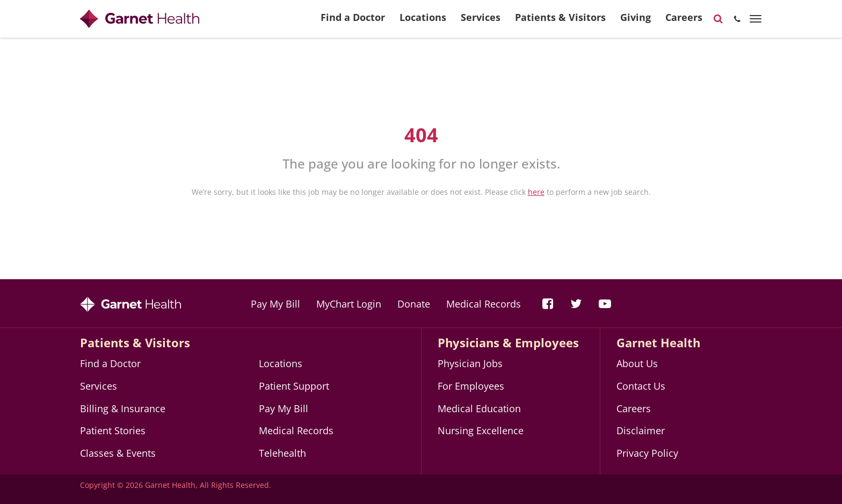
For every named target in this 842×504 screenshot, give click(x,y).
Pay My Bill (275, 304)
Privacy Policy (647, 453)
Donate (414, 304)
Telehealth (282, 453)
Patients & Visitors (560, 22)
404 (421, 135)
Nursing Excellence (481, 430)
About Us (637, 363)
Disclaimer (641, 430)
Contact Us (641, 386)
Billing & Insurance (123, 408)
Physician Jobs (470, 363)
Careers (684, 22)
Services (481, 22)
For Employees (471, 386)
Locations (423, 22)
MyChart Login (349, 304)
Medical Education (479, 408)
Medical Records (484, 304)
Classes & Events (118, 453)
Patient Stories (113, 430)
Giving (636, 22)
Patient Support (294, 386)
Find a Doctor (353, 22)
